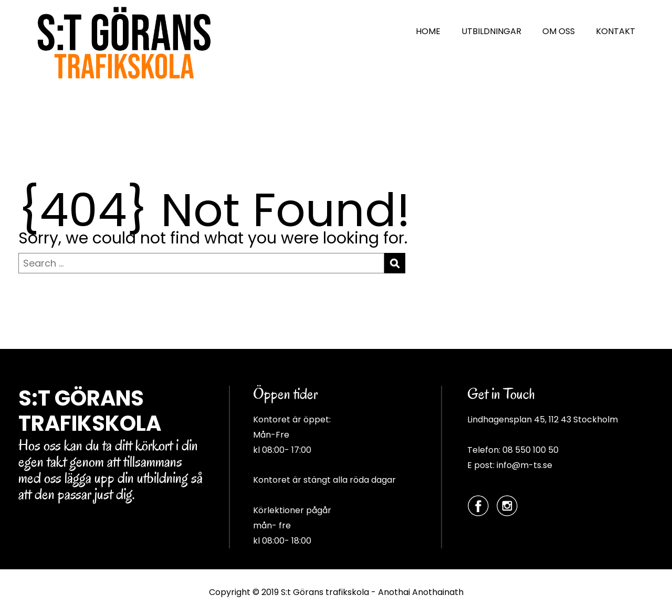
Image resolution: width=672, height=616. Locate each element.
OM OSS (559, 31)
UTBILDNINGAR (491, 31)
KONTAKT (616, 31)
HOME (428, 31)
